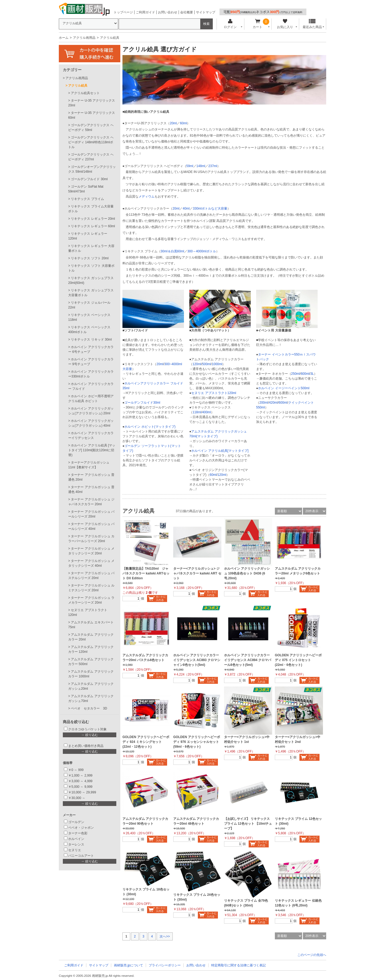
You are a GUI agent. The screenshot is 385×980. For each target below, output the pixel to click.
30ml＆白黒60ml (172, 251)
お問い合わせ (168, 12)
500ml (207, 364)
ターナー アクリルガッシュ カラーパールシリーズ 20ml (91, 539)
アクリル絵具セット (85, 93)
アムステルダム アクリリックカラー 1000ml (91, 674)
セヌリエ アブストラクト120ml (214, 393)
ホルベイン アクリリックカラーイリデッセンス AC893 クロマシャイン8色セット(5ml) (197, 660)
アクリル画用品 (84, 38)
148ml (201, 166)
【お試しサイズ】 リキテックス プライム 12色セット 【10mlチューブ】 (248, 824)
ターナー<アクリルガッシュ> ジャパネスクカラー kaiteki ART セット (197, 573)
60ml (183, 123)
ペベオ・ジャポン (81, 828)
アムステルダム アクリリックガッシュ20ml (91, 686)
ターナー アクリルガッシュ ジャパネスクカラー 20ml (91, 502)
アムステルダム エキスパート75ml (91, 625)
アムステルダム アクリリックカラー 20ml (91, 637)
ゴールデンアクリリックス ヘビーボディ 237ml (91, 157)
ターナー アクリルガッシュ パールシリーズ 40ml (91, 526)
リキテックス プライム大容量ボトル (91, 209)
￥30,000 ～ (77, 798)
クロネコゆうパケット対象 (87, 729)
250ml (296, 374)
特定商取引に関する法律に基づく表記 (238, 965)
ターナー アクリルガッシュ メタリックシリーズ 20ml (91, 551)
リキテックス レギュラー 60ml (93, 226)
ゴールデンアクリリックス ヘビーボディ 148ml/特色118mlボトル (91, 142)
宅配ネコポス (263, 12)
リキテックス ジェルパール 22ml (89, 305)
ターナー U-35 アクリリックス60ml (92, 115)
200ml (264, 403)
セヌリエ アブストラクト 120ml (88, 612)
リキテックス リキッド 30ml (91, 339)
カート (258, 24)
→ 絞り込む (89, 735)
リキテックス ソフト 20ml (90, 258)
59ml (190, 166)
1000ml (217, 364)
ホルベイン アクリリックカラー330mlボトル (91, 374)
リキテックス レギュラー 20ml (93, 219)
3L (312, 374)
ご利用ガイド (145, 12)
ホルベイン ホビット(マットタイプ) (150, 427)
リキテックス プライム (87, 199)
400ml (207, 412)
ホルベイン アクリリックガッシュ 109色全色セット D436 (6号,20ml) (247, 573)
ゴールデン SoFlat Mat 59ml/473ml (86, 189)
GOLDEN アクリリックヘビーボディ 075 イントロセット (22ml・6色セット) (298, 660)
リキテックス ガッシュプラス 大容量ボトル (91, 293)
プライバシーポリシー (165, 965)
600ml (305, 374)
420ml (273, 403)
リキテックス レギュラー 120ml (88, 236)
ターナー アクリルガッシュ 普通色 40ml (91, 489)
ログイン (230, 24)
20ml (173, 123)
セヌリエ (75, 850)
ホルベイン (76, 839)
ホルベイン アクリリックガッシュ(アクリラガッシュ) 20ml (91, 411)
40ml (186, 209)
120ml (197, 364)
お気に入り (285, 24)
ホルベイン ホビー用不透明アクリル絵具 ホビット (91, 399)
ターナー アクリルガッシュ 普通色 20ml (91, 477)
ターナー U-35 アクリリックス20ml (92, 103)
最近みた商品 (312, 24)
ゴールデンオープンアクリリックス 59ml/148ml (92, 169)
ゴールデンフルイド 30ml (89, 179)
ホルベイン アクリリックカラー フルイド (91, 386)
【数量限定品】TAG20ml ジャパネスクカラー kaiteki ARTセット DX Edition (146, 573)
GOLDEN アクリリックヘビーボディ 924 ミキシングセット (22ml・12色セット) (146, 742)
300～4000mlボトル (202, 251)
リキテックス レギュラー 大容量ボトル (91, 248)
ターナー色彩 (78, 833)
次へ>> (165, 936)
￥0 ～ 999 (76, 770)
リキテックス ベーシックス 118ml (89, 317)
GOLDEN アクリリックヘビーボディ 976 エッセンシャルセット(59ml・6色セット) (197, 742)
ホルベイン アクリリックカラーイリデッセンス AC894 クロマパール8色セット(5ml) (248, 660)
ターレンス (76, 844)
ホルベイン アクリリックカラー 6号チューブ (91, 349)
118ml (197, 412)
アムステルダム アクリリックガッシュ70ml (91, 699)
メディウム (147, 196)
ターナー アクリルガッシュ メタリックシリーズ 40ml (91, 563)
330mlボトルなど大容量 (210, 209)
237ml (213, 166)
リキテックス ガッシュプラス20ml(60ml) (91, 280)
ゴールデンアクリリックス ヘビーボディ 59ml (91, 128)
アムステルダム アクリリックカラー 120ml (91, 649)
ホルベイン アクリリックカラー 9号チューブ (91, 362)
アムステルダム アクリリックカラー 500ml (91, 662)
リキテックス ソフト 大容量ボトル (91, 268)
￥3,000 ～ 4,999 (80, 781)
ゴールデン (76, 822)
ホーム (64, 38)
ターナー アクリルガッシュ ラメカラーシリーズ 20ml (91, 600)
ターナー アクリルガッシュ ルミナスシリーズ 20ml (91, 588)
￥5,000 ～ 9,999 (80, 787)
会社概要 (187, 12)
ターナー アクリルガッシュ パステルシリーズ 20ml (91, 576)
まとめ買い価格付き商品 (86, 746)
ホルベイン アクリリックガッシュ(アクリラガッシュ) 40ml (91, 423)
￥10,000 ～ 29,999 (82, 792)
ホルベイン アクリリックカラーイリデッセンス (91, 435)
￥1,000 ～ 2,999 (80, 775)
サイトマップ (206, 12)
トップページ (123, 12)
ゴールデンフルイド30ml (142, 403)
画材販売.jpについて (128, 965)
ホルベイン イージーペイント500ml (284, 388)
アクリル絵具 (78, 86)
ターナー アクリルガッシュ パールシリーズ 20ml (91, 514)
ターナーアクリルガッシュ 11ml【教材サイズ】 (89, 465)
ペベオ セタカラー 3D (89, 708)
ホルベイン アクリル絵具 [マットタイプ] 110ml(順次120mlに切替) (92, 450)
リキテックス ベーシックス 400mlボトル (89, 330)
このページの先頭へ (312, 955)
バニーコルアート (81, 856)
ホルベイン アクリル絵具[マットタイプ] (220, 451)
